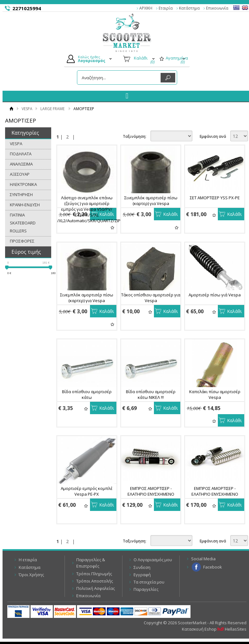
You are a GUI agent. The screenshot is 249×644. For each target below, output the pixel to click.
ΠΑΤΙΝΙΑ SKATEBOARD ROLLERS (23, 223)
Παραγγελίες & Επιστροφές (91, 563)
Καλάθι (107, 214)
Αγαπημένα (112, 227)
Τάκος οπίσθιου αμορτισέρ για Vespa (151, 298)
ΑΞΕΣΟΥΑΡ (20, 174)
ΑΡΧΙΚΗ (146, 8)
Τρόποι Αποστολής (95, 581)
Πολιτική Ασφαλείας (96, 588)
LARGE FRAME (52, 109)
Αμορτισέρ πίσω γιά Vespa (215, 295)
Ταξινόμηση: (135, 136)
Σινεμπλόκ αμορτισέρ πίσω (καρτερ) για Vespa (151, 201)
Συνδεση (142, 567)
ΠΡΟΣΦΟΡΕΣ (22, 241)
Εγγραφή (142, 575)
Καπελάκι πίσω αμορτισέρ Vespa (215, 394)
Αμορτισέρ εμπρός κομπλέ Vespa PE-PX (87, 491)
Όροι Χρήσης (31, 575)
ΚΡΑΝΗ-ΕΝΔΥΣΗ (25, 205)
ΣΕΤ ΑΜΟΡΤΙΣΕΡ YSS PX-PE (215, 198)
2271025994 (27, 8)
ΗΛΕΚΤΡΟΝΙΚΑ (23, 184)
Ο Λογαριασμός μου (153, 560)
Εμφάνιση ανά (213, 136)
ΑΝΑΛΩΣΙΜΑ (21, 164)
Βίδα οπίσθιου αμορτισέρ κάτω (87, 394)
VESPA (27, 109)
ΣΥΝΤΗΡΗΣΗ (21, 195)
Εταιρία (166, 8)
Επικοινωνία (217, 8)
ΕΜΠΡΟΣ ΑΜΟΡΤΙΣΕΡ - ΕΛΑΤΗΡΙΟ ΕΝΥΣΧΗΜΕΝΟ (151, 491)
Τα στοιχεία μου (149, 582)
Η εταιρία (28, 560)
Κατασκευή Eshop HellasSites (214, 629)
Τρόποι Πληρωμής (94, 574)
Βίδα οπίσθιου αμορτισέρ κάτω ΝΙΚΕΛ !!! (151, 394)
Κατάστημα (189, 8)
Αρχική (11, 109)
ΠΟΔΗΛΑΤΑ (21, 154)
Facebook (213, 567)
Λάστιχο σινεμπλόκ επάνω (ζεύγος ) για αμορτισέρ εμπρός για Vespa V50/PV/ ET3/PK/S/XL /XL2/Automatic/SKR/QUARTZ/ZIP (89, 209)
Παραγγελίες (146, 589)
